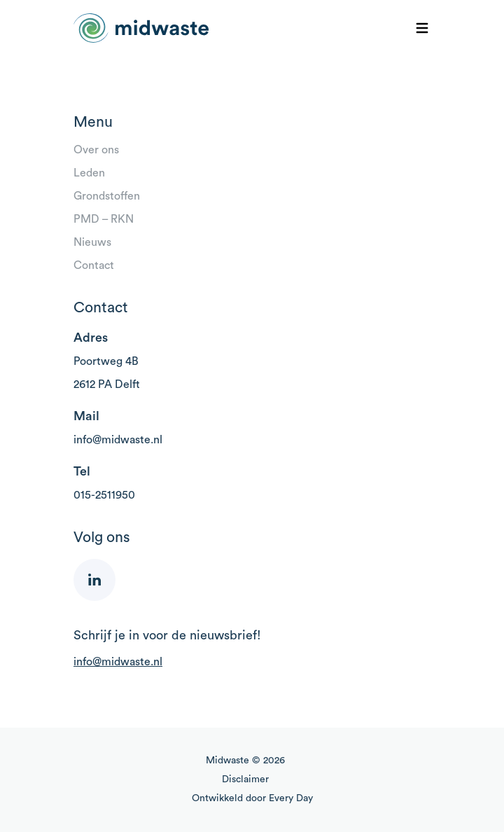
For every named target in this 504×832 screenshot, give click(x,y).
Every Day (291, 798)
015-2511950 (104, 495)
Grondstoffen (107, 196)
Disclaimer (245, 779)
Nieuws (92, 242)
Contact (94, 265)
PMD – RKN (104, 219)
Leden (89, 173)
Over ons (96, 150)
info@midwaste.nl (118, 440)
